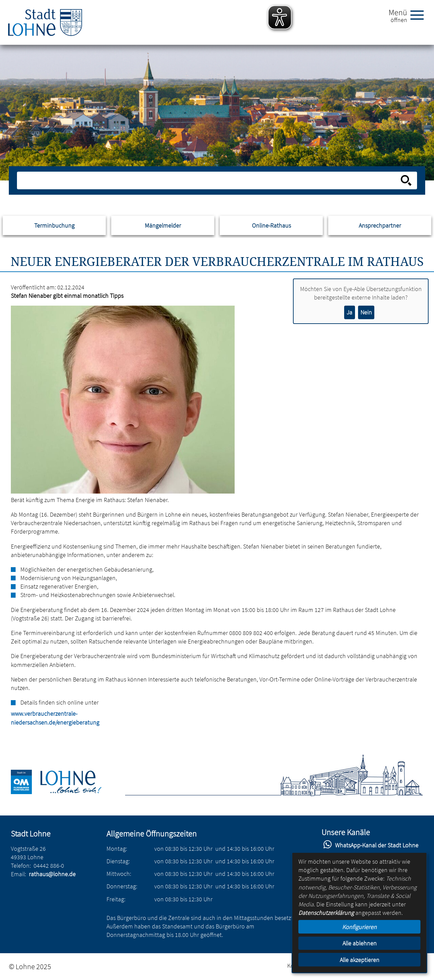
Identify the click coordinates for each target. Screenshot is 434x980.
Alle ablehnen (360, 943)
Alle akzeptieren (360, 960)
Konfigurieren (359, 927)
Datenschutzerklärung (326, 913)
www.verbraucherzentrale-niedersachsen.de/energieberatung (14, 718)
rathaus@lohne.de (52, 874)
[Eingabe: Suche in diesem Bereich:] (210, 180)
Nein (366, 312)
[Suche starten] (406, 180)
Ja (349, 312)
